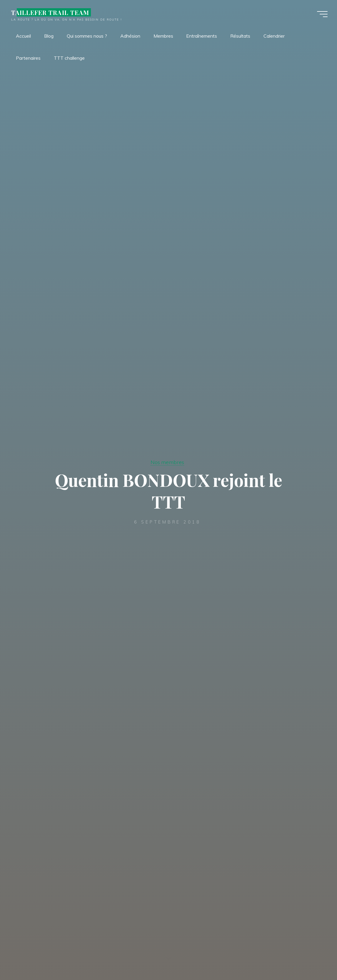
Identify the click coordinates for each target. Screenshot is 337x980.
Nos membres (167, 462)
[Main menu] (322, 14)
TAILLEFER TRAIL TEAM (50, 12)
